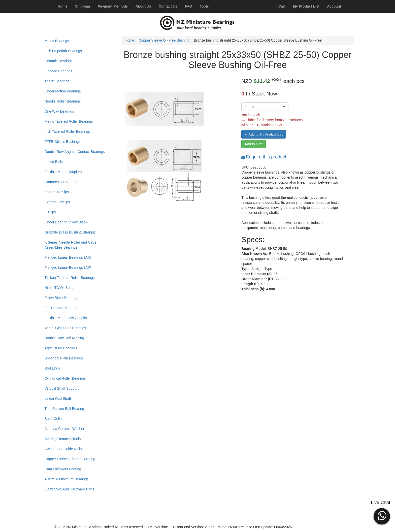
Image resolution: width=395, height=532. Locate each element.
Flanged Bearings (58, 71)
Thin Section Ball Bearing (64, 409)
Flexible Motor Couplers (63, 172)
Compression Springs (61, 182)
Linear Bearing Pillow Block (66, 222)
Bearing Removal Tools (62, 439)
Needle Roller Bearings (62, 101)
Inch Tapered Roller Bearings (67, 131)
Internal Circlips (56, 192)
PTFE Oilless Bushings (62, 142)
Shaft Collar (54, 419)
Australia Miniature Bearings (66, 479)
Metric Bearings (57, 41)
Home (129, 40)
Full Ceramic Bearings (62, 308)
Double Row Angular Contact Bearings (74, 152)
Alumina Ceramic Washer (64, 429)
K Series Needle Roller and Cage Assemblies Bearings (70, 245)
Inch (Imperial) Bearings (63, 51)
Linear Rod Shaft (58, 398)
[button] (382, 516)
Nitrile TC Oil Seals (59, 288)
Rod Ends (52, 368)
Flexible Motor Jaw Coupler (66, 318)
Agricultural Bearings (61, 348)
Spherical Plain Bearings (64, 358)
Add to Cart (254, 144)
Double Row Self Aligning (64, 338)
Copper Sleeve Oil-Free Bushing (70, 459)
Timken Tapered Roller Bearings (69, 278)
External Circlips (57, 202)
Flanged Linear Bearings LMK (68, 257)
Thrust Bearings (57, 81)
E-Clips (50, 212)
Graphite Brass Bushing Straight (70, 232)
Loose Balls (53, 162)
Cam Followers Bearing (63, 469)
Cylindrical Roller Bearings (65, 378)
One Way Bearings (59, 111)
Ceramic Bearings (58, 61)
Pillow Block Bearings (61, 298)
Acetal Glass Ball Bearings (65, 328)
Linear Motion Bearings (62, 91)
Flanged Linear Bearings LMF (68, 268)
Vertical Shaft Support (61, 388)
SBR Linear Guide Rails (63, 449)
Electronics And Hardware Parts (69, 489)
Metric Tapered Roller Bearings (69, 121)
